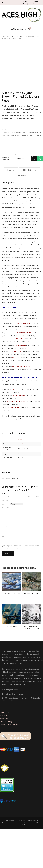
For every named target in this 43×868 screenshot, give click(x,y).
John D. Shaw (26, 133)
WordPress (37, 823)
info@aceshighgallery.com (32, 4)
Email (4, 536)
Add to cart (34, 158)
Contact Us (5, 712)
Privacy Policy (6, 722)
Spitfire (38, 136)
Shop (8, 37)
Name (4, 527)
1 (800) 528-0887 (31, 1)
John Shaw (21, 440)
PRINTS (12, 37)
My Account (5, 719)
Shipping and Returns (9, 725)
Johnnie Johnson (26, 136)
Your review (6, 507)
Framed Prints (22, 444)
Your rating (6, 504)
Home (3, 37)
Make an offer (40, 158)
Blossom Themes (18, 823)
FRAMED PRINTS (20, 37)
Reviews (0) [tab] (22, 175)
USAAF (4, 139)
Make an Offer (36, 133)
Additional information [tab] (29, 170)
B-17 (7, 136)
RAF (34, 136)
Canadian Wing (15, 136)
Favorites (4, 715)
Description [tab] (11, 170)
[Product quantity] (27, 158)
